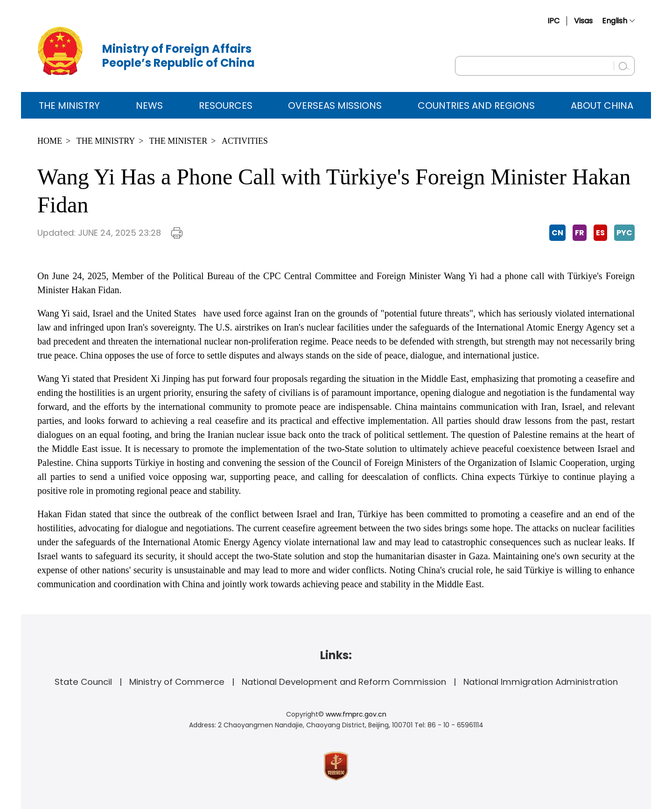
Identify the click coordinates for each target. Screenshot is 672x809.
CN (557, 233)
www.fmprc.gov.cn (356, 714)
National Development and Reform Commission (344, 682)
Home (50, 141)
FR (580, 233)
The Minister (178, 141)
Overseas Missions (335, 106)
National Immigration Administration (541, 682)
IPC (553, 21)
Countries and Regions (476, 106)
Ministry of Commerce (177, 682)
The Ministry (69, 106)
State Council (83, 682)
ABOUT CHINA (602, 106)
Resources (226, 106)
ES (600, 233)
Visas (583, 21)
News (149, 106)
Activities (245, 141)
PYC (624, 233)
